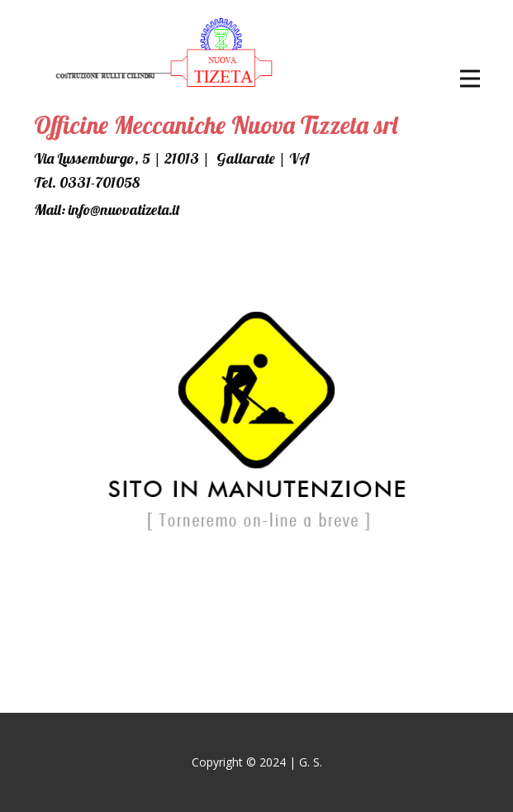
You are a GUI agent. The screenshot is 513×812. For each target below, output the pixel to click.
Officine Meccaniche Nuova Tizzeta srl (216, 125)
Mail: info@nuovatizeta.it (107, 210)
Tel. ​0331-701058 (87, 182)
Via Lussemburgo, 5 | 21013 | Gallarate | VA (172, 158)
